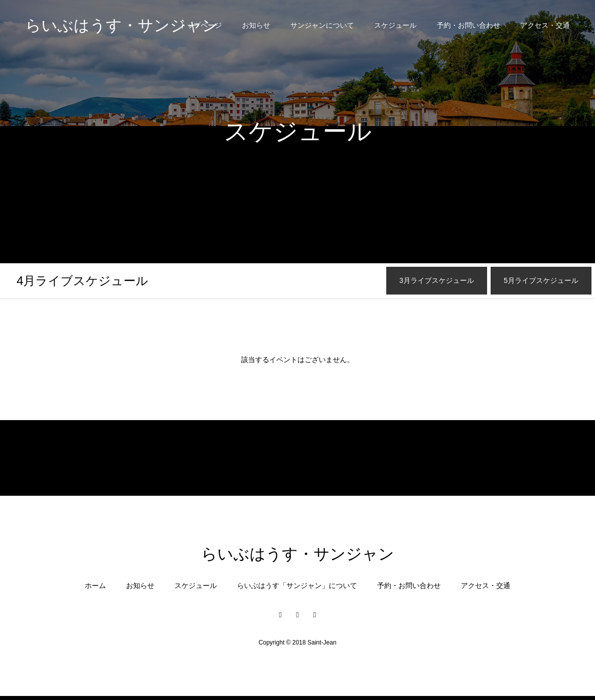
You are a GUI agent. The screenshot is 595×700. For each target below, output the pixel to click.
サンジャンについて (322, 25)
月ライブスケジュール (82, 281)
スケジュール (395, 25)
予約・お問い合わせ (468, 25)
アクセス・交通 (545, 25)
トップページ (201, 25)
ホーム (95, 586)
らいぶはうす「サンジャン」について (297, 586)
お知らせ (256, 25)
